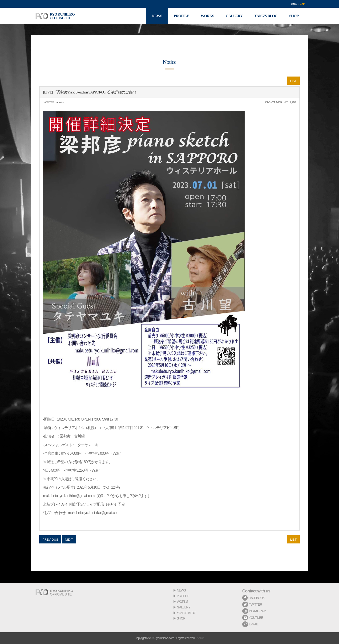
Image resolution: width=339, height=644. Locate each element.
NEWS (181, 590)
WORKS (182, 602)
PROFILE (183, 596)
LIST (293, 81)
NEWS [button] (157, 16)
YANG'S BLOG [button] (266, 16)
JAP (302, 4)
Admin (201, 638)
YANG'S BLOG (186, 613)
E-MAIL (250, 624)
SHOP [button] (294, 16)
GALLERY (184, 607)
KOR (294, 4)
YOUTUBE (253, 618)
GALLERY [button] (234, 16)
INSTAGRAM (254, 611)
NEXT (69, 540)
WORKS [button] (207, 16)
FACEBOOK (253, 598)
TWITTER (252, 604)
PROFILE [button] (181, 16)
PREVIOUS (50, 540)
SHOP (181, 618)
